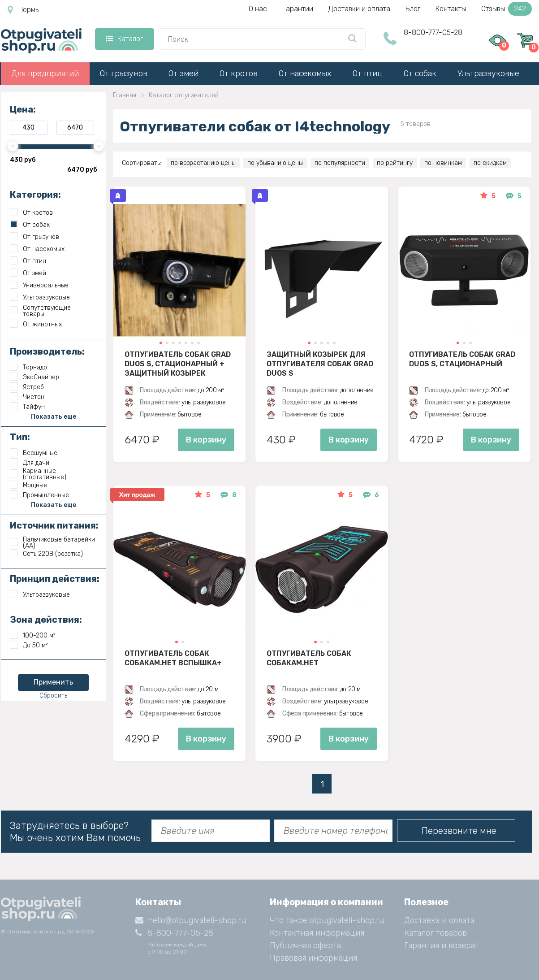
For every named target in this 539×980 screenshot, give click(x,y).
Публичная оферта (305, 945)
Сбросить (53, 696)
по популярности (340, 163)
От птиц (368, 74)
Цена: (23, 109)
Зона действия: (46, 620)
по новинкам (443, 163)
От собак (420, 74)
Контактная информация (317, 933)
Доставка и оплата (439, 920)
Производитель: (47, 351)
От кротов (239, 74)
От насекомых (305, 74)
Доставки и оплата (359, 9)
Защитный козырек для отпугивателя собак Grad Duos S (320, 364)
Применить (53, 682)
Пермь (23, 10)
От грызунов (124, 74)
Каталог (124, 39)
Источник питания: (54, 525)
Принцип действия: (55, 579)
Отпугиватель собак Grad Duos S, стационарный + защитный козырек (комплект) (178, 364)
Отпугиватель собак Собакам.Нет (309, 658)
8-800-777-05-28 (433, 33)
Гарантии (298, 9)
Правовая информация (313, 958)
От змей (183, 74)
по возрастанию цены (203, 163)
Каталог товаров (436, 933)
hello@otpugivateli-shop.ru (191, 920)
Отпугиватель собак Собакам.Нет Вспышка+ (173, 658)
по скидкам (490, 163)
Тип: (20, 437)
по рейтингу (395, 163)
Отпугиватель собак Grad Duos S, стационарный (462, 359)
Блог (413, 9)
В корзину (206, 440)
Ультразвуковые (488, 74)
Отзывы (507, 9)
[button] (160, 343)
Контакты (451, 9)
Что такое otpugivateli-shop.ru (327, 920)
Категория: (35, 195)
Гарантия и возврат (442, 945)
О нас (258, 9)
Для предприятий (45, 74)
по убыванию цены (275, 163)
